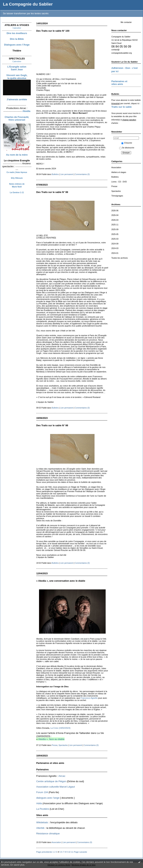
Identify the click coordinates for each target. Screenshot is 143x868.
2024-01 (115, 253)
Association (116, 168)
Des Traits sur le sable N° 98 (52, 425)
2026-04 (115, 215)
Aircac (62, 776)
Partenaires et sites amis (50, 763)
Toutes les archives (120, 258)
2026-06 (115, 211)
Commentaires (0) (82, 174)
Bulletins (115, 177)
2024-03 (115, 248)
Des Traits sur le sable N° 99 (52, 192)
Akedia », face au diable (51, 739)
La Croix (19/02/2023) (60, 728)
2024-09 (115, 244)
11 (72, 852)
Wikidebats (42, 822)
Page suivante (81, 852)
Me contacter (126, 22)
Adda (39, 803)
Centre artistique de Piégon (51, 781)
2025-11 (115, 225)
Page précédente (44, 852)
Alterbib (40, 828)
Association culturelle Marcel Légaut (55, 787)
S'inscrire (127, 143)
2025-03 (115, 239)
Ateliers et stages (119, 172)
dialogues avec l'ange (48, 798)
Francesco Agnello (89, 698)
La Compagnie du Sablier (28, 4)
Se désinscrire (127, 148)
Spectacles (116, 191)
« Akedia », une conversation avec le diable (61, 581)
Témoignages (117, 196)
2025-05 (115, 234)
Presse (114, 186)
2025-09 (115, 229)
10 (69, 852)
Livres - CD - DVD (119, 182)
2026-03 (115, 220)
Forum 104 (42, 792)
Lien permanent (67, 174)
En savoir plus (17, 865)
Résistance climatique (48, 833)
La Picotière (43, 809)
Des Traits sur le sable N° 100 (53, 31)
